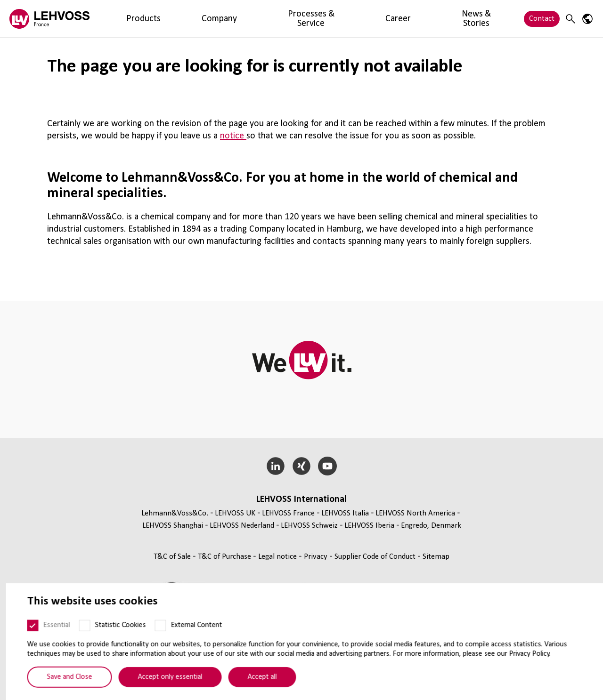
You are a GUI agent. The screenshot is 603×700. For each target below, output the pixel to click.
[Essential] (27, 638)
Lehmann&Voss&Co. (175, 513)
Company (165, 19)
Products (125, 19)
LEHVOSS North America (415, 513)
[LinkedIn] (276, 466)
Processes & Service (224, 19)
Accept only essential (165, 689)
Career (277, 19)
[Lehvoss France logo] (49, 19)
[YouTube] (327, 466)
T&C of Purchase (225, 557)
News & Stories (323, 19)
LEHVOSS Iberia (369, 526)
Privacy (317, 557)
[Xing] (302, 466)
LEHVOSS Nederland (242, 526)
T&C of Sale (173, 557)
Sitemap (436, 557)
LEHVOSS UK (235, 513)
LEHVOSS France (288, 513)
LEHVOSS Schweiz (309, 526)
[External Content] (155, 638)
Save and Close (64, 689)
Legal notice (278, 557)
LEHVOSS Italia (345, 513)
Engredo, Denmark (431, 526)
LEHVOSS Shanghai (173, 526)
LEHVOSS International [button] (301, 499)
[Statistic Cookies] (79, 638)
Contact (542, 19)
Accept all (257, 689)
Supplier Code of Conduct (376, 557)
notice (233, 136)
